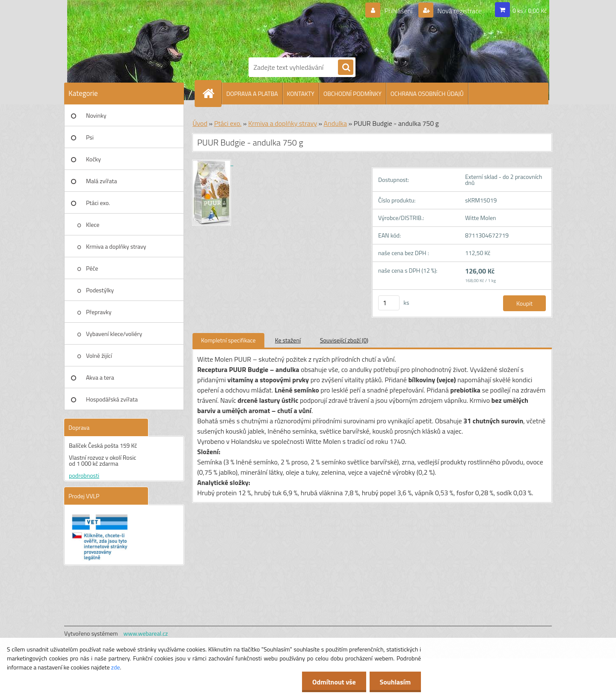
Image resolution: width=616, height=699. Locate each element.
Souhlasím (395, 682)
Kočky (93, 159)
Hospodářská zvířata (112, 399)
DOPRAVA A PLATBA (252, 94)
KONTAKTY (301, 94)
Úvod (200, 123)
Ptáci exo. (98, 203)
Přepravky (99, 312)
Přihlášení (398, 11)
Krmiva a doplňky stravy (116, 246)
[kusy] (389, 303)
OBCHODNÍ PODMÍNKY (352, 94)
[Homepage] (212, 93)
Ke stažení (288, 340)
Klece (93, 225)
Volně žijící (99, 355)
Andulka (335, 123)
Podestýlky (100, 290)
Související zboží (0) (344, 340)
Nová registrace (459, 11)
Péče (92, 268)
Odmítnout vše (333, 682)
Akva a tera (100, 377)
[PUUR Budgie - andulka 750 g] (213, 163)
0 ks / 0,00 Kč (530, 10)
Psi (90, 137)
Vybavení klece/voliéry (114, 334)
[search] (346, 68)
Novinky (96, 115)
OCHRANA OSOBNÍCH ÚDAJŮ (427, 94)
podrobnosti (84, 475)
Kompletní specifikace (228, 340)
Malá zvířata (102, 181)
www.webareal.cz (146, 633)
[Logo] (278, 27)
